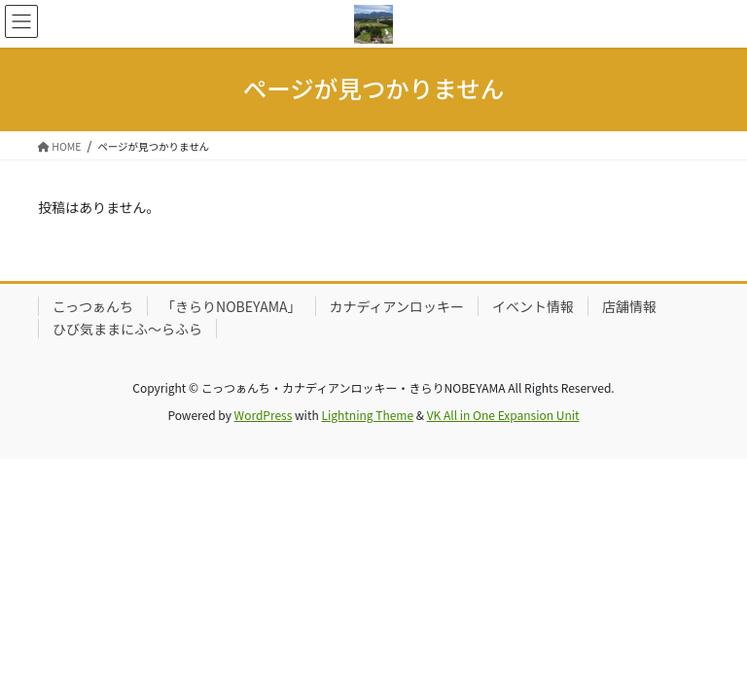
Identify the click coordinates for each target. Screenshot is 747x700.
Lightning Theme (367, 415)
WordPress (264, 415)
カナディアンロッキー (397, 306)
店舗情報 (629, 306)
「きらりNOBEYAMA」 (231, 306)
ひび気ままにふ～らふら (127, 329)
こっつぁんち (93, 306)
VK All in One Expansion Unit (503, 415)
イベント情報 (533, 306)
